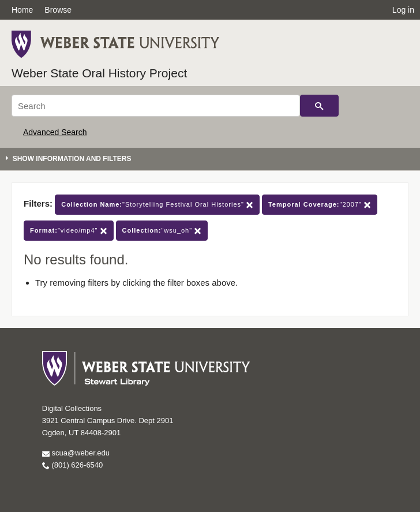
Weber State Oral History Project (99, 73)
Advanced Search (55, 132)
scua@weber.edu (76, 453)
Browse (58, 10)
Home (22, 10)
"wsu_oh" (162, 231)
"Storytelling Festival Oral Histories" (157, 205)
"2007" (320, 205)
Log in (403, 10)
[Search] (156, 106)
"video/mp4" (69, 231)
